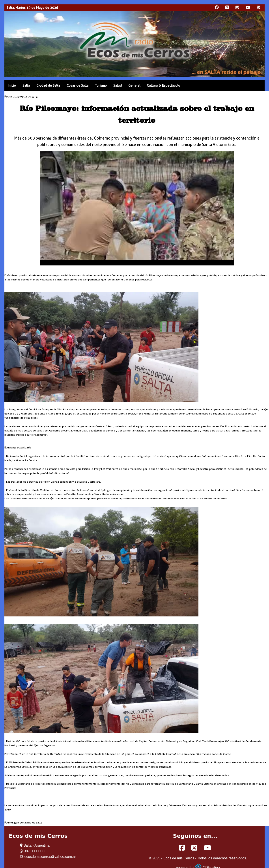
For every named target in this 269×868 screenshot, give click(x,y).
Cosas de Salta (78, 86)
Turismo (101, 86)
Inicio (12, 86)
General (134, 86)
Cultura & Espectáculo (163, 86)
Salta (26, 86)
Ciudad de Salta (48, 86)
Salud (118, 86)
